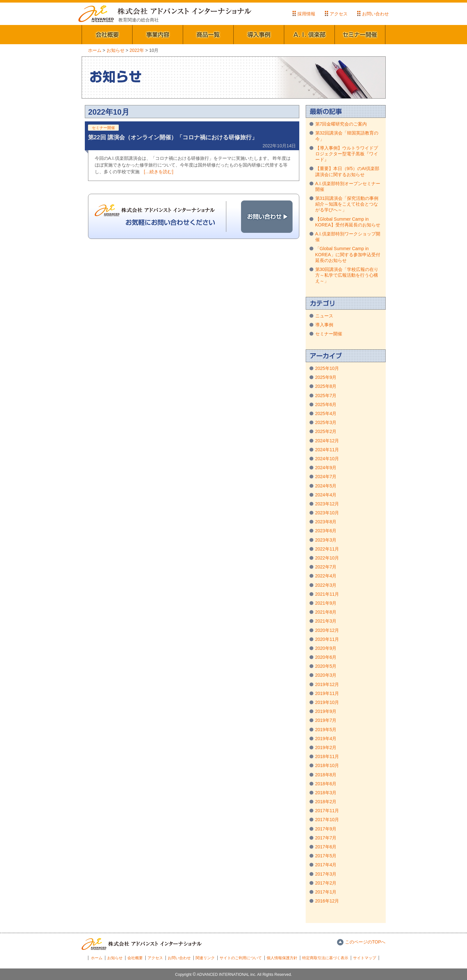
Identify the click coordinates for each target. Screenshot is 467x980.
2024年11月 (327, 450)
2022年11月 (327, 549)
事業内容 (158, 35)
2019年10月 (327, 702)
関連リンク (205, 958)
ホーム (97, 958)
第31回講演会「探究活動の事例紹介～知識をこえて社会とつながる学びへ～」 (347, 204)
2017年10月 (327, 820)
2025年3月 (326, 422)
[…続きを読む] (159, 172)
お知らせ (115, 958)
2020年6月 (326, 657)
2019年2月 (326, 747)
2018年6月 (326, 784)
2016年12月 (327, 901)
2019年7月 (326, 720)
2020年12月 (327, 630)
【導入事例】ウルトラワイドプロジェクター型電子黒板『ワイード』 (347, 154)
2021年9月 (326, 603)
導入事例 (259, 35)
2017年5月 (326, 856)
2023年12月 (327, 504)
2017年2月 (326, 883)
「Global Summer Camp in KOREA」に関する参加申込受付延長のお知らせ (348, 254)
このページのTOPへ (365, 942)
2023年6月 (326, 531)
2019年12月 (327, 684)
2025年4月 (326, 413)
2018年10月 (327, 765)
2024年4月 (326, 495)
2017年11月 (327, 811)
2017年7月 (326, 838)
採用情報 (306, 14)
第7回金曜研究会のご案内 (341, 124)
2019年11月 (327, 693)
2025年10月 (327, 368)
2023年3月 (326, 540)
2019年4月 (326, 739)
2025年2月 (326, 431)
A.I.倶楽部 (310, 35)
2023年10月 (327, 513)
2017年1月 (326, 892)
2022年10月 (327, 558)
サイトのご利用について (241, 958)
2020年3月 (326, 675)
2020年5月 (326, 666)
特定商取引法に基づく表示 (325, 958)
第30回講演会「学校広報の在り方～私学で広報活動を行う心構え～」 (347, 275)
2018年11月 (327, 756)
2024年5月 (326, 486)
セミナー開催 (360, 35)
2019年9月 (326, 711)
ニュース (324, 316)
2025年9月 (326, 377)
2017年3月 (326, 874)
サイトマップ (365, 958)
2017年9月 (326, 829)
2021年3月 (326, 621)
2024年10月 (327, 459)
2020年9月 (326, 648)
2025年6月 (326, 404)
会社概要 (107, 35)
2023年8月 (326, 522)
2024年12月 (327, 441)
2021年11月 (327, 594)
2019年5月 (326, 730)
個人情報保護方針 (282, 958)
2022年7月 (326, 567)
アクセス (339, 14)
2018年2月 (326, 802)
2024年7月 (326, 477)
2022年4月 (326, 576)
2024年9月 (326, 468)
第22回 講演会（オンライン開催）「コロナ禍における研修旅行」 (173, 137)
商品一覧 (208, 35)
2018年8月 (326, 775)
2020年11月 (327, 639)
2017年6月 (326, 847)
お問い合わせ (375, 14)
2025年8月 (326, 386)
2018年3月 (326, 793)
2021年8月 (326, 612)
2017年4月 (326, 865)
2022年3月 (326, 585)
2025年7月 (326, 396)
